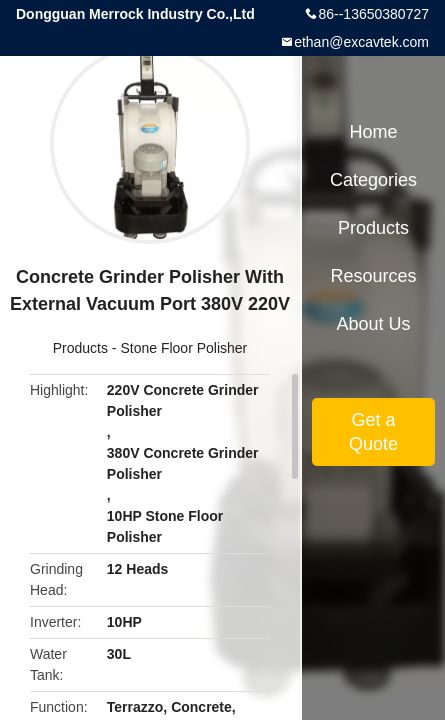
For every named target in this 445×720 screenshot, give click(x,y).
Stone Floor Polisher (183, 348)
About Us (373, 324)
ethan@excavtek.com (361, 42)
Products (80, 348)
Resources (373, 276)
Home (373, 132)
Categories (373, 180)
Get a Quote (373, 432)
